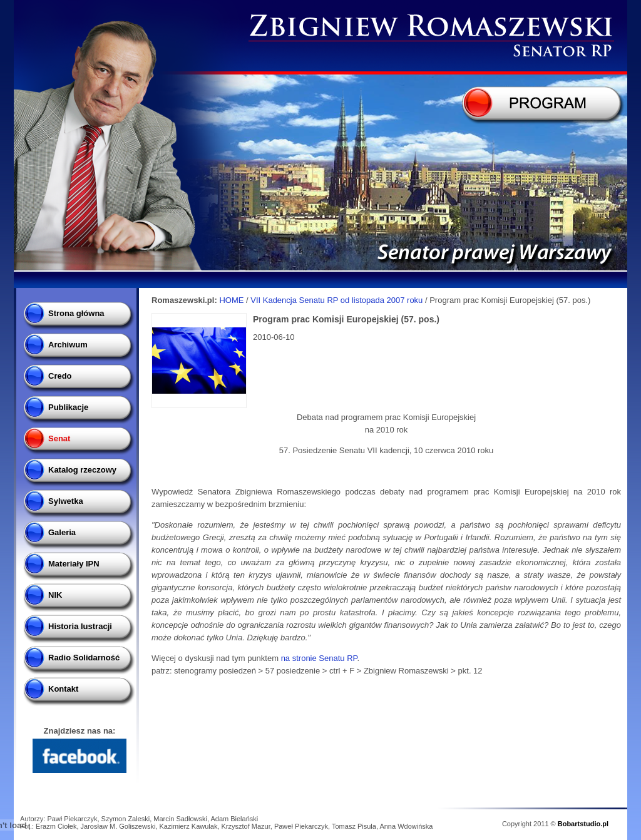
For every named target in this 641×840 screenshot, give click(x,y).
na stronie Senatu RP (319, 658)
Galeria (62, 532)
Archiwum (68, 345)
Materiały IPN (74, 564)
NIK (55, 595)
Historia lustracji (80, 626)
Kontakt (63, 689)
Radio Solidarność (84, 658)
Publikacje (68, 407)
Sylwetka (66, 501)
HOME (231, 300)
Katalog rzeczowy (82, 470)
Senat (59, 438)
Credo (60, 376)
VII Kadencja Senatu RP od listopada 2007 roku (338, 300)
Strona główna (76, 313)
